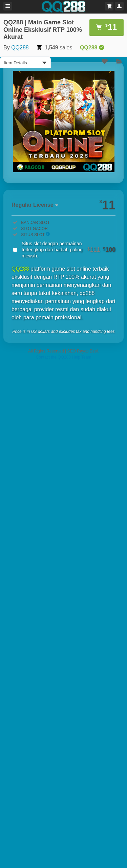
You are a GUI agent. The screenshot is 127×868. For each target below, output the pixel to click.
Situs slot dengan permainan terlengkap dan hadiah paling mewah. (69, 250)
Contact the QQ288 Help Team (64, 357)
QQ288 (20, 48)
